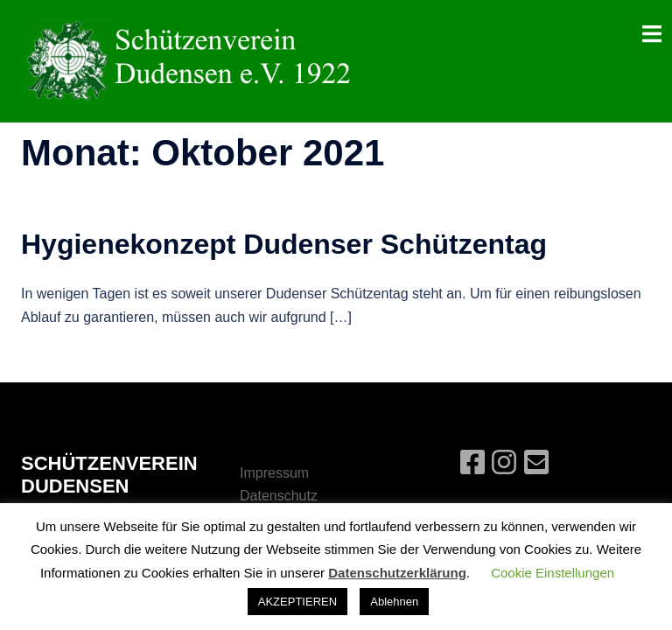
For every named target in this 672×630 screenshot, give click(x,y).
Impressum (274, 473)
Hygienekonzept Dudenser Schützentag (284, 244)
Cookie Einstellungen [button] (553, 573)
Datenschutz (279, 496)
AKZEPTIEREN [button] (297, 602)
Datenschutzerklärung (397, 573)
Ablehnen (394, 602)
